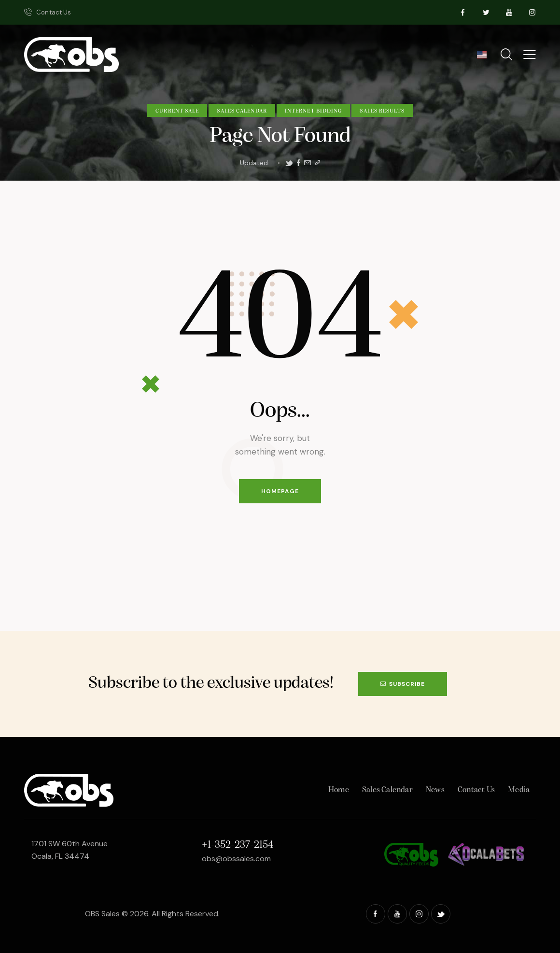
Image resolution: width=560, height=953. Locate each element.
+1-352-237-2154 (238, 845)
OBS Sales (102, 914)
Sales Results (382, 111)
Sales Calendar (242, 111)
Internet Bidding (314, 111)
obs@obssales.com (236, 859)
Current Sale (177, 111)
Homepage (280, 491)
